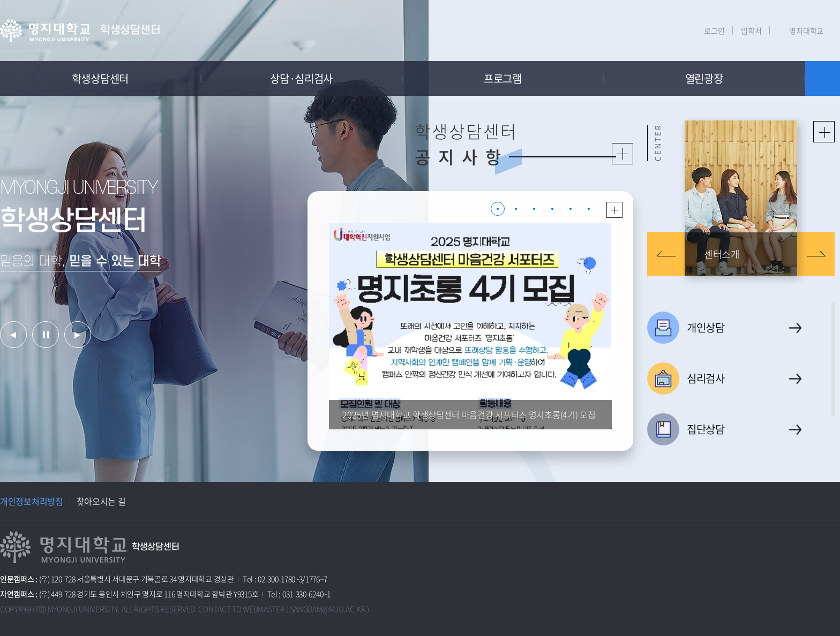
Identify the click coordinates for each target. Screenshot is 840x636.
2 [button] (516, 209)
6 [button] (589, 209)
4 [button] (552, 209)
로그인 (714, 31)
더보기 (614, 210)
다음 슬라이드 (816, 254)
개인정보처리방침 (32, 501)
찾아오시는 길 (101, 501)
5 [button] (571, 209)
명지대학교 (806, 31)
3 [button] (534, 209)
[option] (214, 241)
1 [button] (498, 209)
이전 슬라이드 (666, 254)
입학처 (751, 31)
